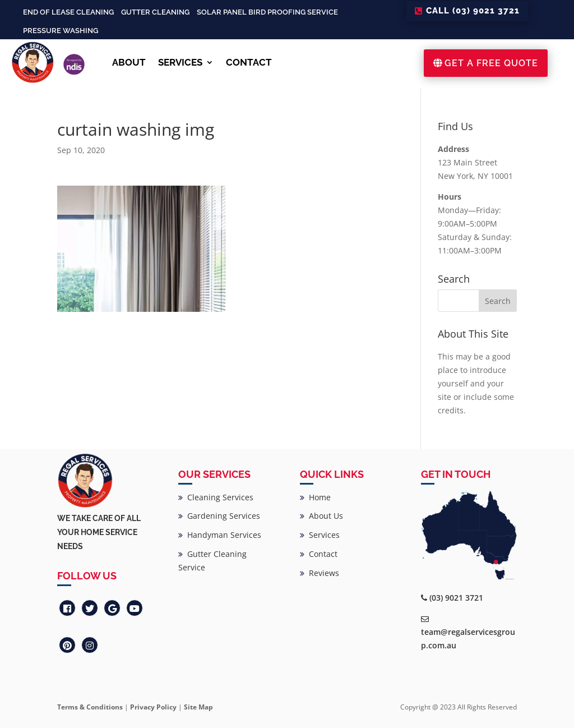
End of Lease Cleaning (68, 12)
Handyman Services (220, 535)
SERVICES (180, 62)
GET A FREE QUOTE (491, 63)
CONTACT (249, 62)
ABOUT (129, 62)
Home (315, 497)
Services (320, 535)
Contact (319, 554)
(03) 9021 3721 (456, 598)
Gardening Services (219, 516)
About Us (321, 516)
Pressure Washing (61, 31)
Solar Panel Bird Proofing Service (267, 12)
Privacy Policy (153, 707)
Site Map (198, 707)
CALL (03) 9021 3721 (473, 11)
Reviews (320, 573)
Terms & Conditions (90, 707)
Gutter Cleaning (155, 12)
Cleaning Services (216, 497)
